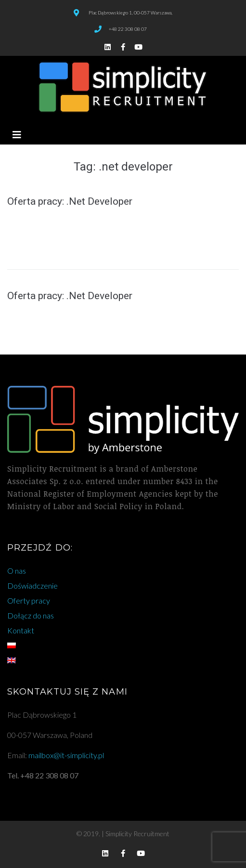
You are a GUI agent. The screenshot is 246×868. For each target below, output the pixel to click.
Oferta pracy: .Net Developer (70, 201)
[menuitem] (123, 645)
